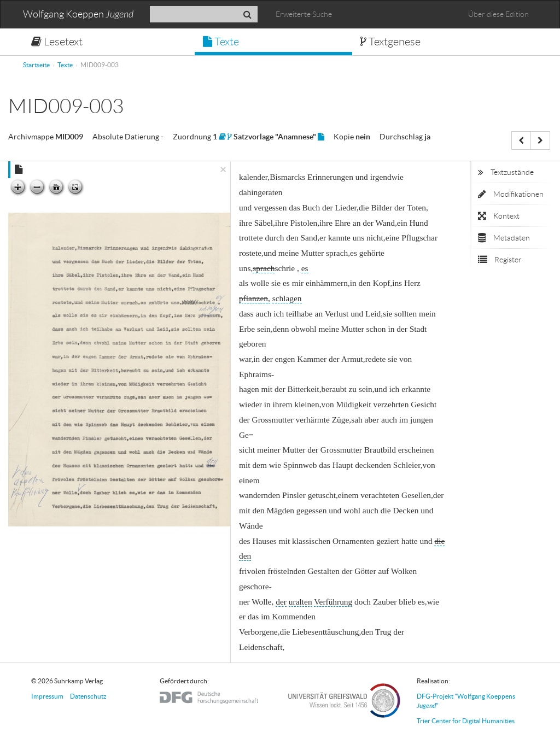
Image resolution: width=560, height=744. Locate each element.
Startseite (36, 65)
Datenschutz (88, 696)
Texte (221, 42)
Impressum (47, 696)
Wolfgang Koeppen (78, 14)
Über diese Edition (498, 14)
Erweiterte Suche (304, 14)
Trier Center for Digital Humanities (466, 721)
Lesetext (57, 42)
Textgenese (390, 42)
